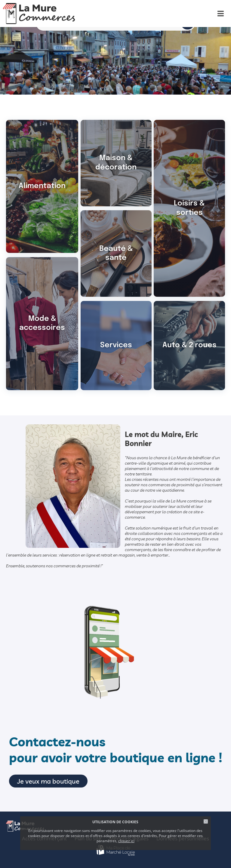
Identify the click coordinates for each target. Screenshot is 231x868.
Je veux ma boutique (48, 781)
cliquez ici (126, 841)
